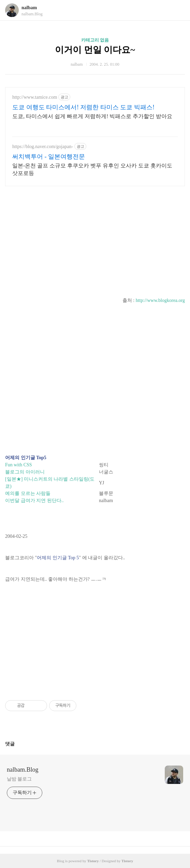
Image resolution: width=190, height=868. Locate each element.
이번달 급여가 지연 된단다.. (34, 501)
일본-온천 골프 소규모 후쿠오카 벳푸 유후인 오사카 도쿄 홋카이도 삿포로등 (92, 169)
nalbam (29, 8)
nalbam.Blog (23, 770)
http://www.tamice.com (35, 97)
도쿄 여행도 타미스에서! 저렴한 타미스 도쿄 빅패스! (83, 107)
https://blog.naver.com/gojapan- (43, 147)
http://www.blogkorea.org (160, 300)
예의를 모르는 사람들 (28, 493)
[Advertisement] (95, 239)
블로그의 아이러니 (25, 472)
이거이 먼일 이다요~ (95, 50)
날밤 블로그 (19, 779)
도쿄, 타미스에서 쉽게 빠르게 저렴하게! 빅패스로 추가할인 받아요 (92, 116)
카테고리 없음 (95, 40)
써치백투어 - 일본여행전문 (49, 157)
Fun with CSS (19, 465)
